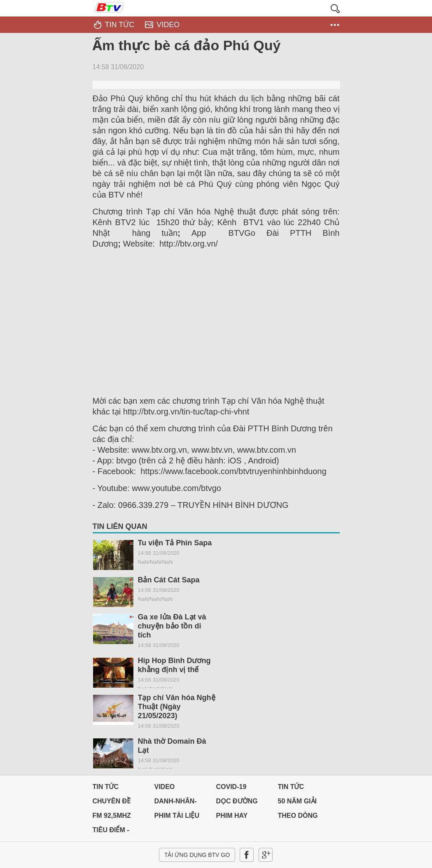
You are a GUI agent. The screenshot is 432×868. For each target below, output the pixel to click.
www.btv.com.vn (267, 450)
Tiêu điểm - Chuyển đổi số (119, 832)
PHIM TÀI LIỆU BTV (177, 818)
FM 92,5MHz (112, 816)
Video (165, 787)
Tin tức (106, 787)
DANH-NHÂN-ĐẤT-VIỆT (176, 803)
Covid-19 (231, 787)
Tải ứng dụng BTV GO (197, 855)
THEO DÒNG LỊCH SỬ (298, 818)
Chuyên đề (112, 801)
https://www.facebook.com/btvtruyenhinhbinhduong (233, 471)
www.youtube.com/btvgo (176, 488)
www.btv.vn (212, 450)
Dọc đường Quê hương (237, 803)
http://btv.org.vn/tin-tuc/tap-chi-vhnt (186, 412)
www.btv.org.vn (159, 450)
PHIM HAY (232, 816)
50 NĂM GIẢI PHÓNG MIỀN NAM (299, 803)
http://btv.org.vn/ (189, 244)
